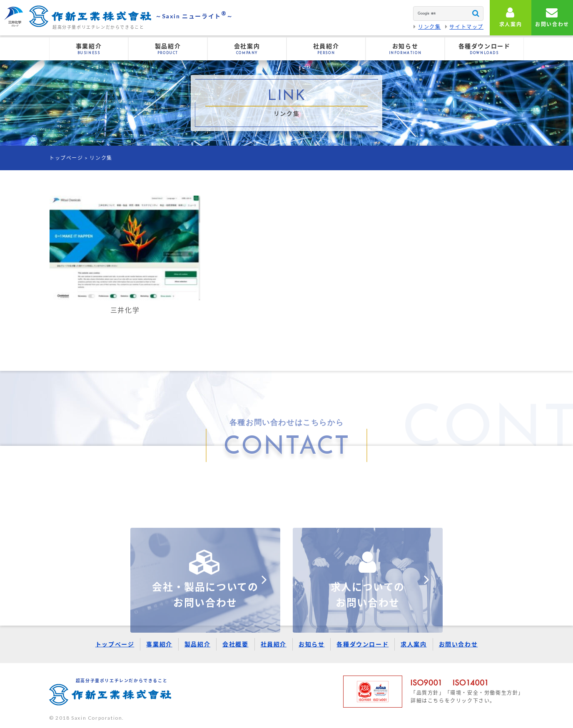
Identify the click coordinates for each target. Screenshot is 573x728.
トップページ (66, 158)
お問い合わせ (458, 644)
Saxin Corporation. (98, 718)
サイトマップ (466, 27)
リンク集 (429, 27)
